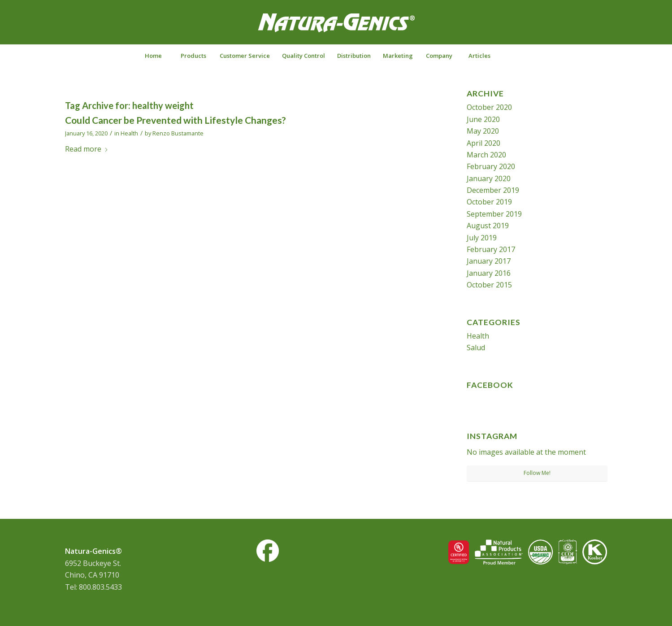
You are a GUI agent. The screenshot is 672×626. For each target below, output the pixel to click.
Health (129, 133)
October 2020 (489, 107)
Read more (87, 149)
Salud (476, 348)
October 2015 (489, 285)
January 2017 (489, 261)
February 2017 (491, 249)
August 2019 (488, 226)
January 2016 (489, 273)
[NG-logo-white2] (336, 29)
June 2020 (483, 119)
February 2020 (491, 166)
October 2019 (489, 202)
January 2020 (489, 178)
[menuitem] (153, 56)
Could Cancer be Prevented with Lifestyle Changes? (176, 120)
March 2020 (486, 155)
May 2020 (483, 131)
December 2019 (493, 190)
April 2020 (483, 143)
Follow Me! (537, 473)
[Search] (519, 56)
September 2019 (494, 214)
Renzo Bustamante (178, 133)
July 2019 (482, 238)
